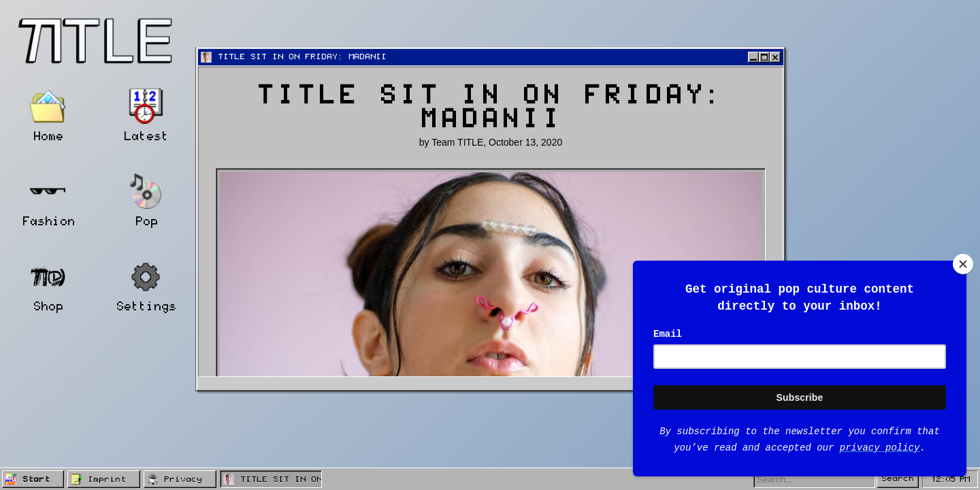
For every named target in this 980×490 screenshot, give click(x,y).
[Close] (963, 264)
